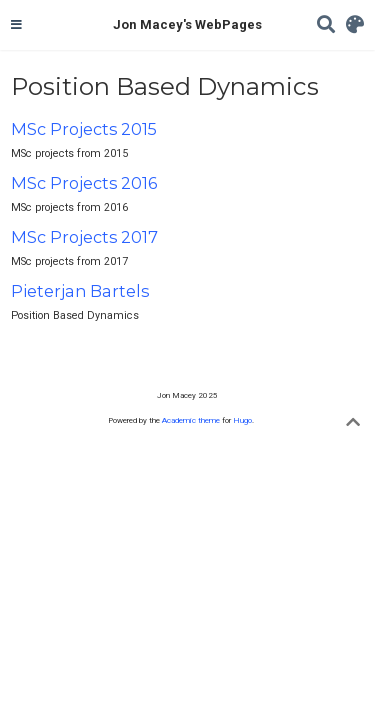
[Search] (326, 25)
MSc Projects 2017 (84, 237)
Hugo (242, 420)
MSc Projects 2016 (84, 183)
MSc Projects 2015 (84, 129)
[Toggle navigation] (16, 25)
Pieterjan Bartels (80, 291)
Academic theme (191, 420)
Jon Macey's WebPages (187, 24)
